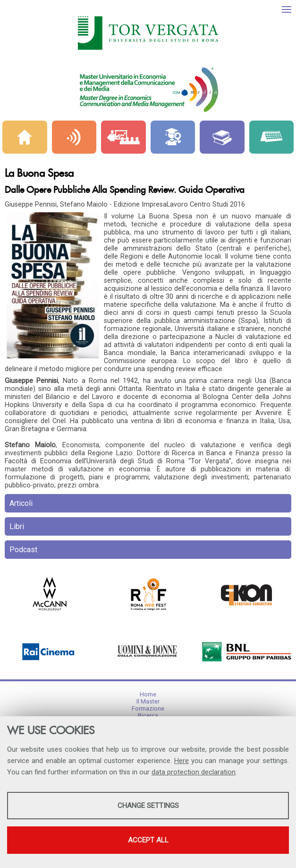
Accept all (148, 840)
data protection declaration (194, 772)
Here (182, 761)
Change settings (148, 806)
